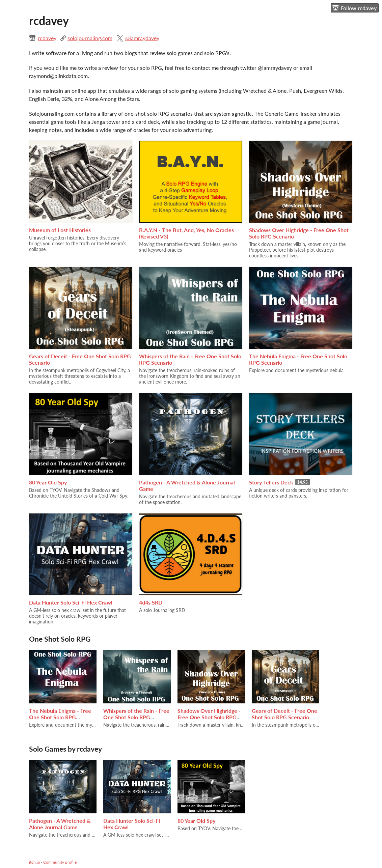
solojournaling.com (90, 38)
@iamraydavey (142, 38)
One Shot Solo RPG (60, 639)
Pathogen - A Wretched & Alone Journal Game (60, 824)
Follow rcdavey (354, 8)
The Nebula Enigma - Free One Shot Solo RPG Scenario (60, 717)
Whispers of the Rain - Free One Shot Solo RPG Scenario (136, 717)
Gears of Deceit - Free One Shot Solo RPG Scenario (284, 714)
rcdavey (47, 38)
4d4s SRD (151, 602)
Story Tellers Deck (271, 482)
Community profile (60, 862)
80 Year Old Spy (48, 482)
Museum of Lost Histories (60, 230)
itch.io (35, 862)
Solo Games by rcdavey (65, 749)
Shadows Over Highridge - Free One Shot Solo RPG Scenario (209, 717)
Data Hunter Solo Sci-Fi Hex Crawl (71, 602)
